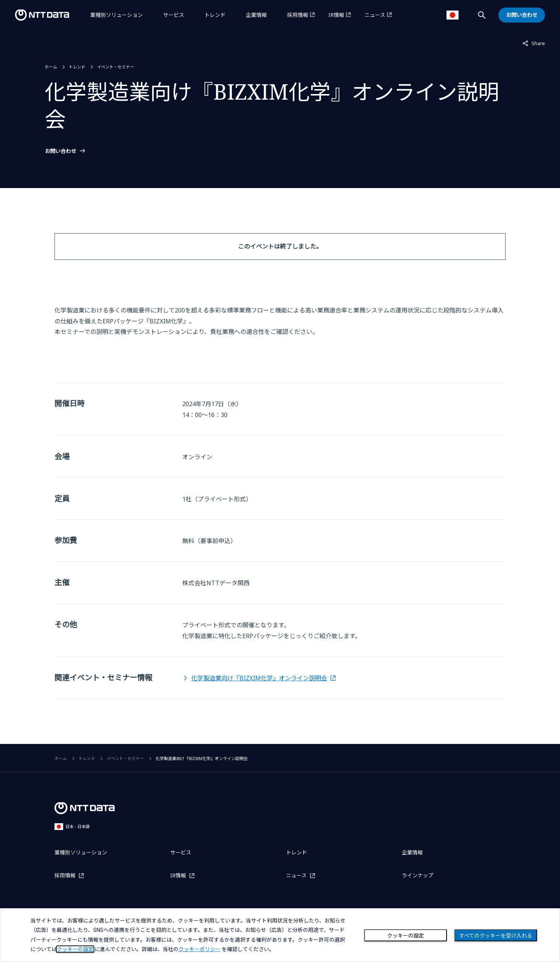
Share (534, 43)
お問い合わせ (61, 151)
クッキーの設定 (406, 936)
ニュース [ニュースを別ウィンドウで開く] (375, 15)
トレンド (215, 15)
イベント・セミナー (116, 67)
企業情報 (256, 15)
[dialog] (280, 935)
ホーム (51, 67)
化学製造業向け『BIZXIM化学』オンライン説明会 (259, 678)
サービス (174, 15)
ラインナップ (418, 875)
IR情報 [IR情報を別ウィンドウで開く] (336, 15)
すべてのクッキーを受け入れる (496, 936)
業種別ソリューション (117, 15)
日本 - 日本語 (72, 826)
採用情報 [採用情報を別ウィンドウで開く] (298, 15)
